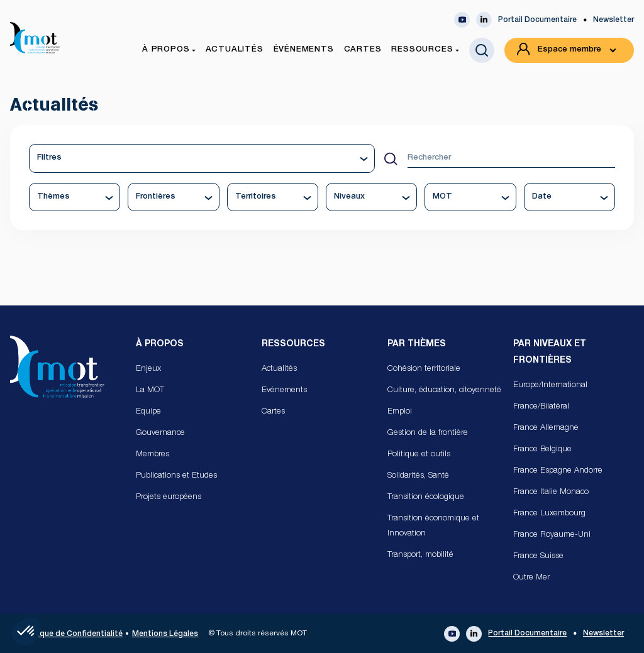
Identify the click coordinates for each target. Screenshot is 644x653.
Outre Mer (531, 578)
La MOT (150, 391)
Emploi (400, 412)
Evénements (284, 391)
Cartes (273, 412)
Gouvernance (160, 433)
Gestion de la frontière (428, 433)
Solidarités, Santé (418, 476)
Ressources (293, 344)
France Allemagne (546, 428)
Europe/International (550, 386)
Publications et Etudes (176, 476)
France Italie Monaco (551, 492)
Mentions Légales (165, 634)
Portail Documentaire (537, 20)
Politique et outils (419, 455)
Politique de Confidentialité (71, 634)
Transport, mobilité (420, 555)
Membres (153, 455)
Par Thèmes (417, 344)
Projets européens (169, 497)
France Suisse (538, 557)
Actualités (279, 369)
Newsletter (613, 20)
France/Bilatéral (541, 407)
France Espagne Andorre (558, 471)
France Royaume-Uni (552, 535)
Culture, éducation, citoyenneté (444, 391)
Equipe (148, 412)
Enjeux (148, 369)
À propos (160, 344)
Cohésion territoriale (424, 369)
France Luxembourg (549, 514)
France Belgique (542, 450)
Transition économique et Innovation (433, 526)
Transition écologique (426, 497)
